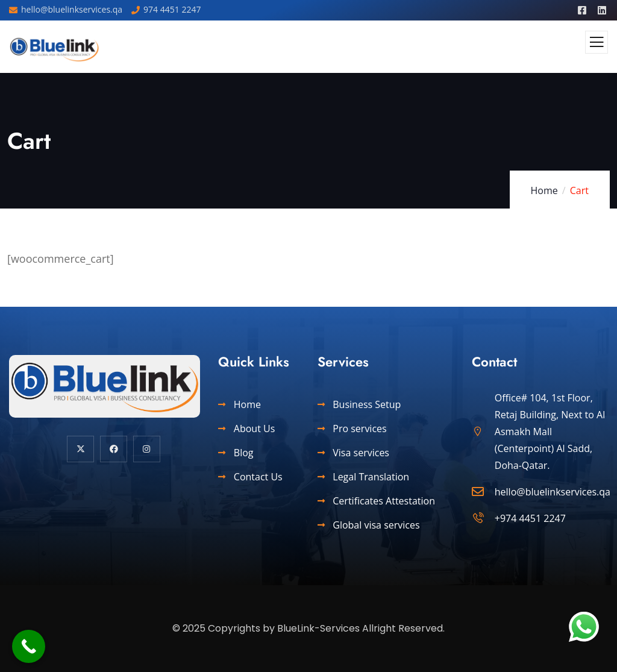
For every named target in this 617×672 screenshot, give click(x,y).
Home (544, 190)
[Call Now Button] (29, 646)
